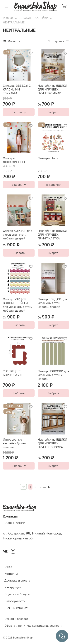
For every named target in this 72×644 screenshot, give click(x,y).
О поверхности (15, 601)
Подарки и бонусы (17, 594)
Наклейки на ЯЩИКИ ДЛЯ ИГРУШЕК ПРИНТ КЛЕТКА (52, 234)
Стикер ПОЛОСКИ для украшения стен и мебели (53, 375)
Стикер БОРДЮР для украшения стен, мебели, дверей (17, 234)
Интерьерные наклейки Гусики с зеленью (16, 443)
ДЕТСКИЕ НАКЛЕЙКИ (33, 18)
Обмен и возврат (16, 619)
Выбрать (53, 112)
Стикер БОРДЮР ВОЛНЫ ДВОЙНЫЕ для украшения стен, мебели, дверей (17, 305)
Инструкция (13, 587)
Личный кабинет (16, 608)
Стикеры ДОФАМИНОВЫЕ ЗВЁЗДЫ (15, 162)
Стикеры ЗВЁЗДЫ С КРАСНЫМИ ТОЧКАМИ (17, 89)
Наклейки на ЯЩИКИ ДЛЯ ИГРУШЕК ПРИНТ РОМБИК (52, 89)
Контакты (11, 574)
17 (49, 487)
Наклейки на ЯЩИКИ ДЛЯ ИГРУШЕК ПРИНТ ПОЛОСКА (52, 443)
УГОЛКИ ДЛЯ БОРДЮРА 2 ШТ (14, 373)
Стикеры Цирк (48, 158)
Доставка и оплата (17, 580)
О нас (8, 567)
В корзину (19, 112)
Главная (8, 18)
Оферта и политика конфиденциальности (33, 626)
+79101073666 (14, 523)
